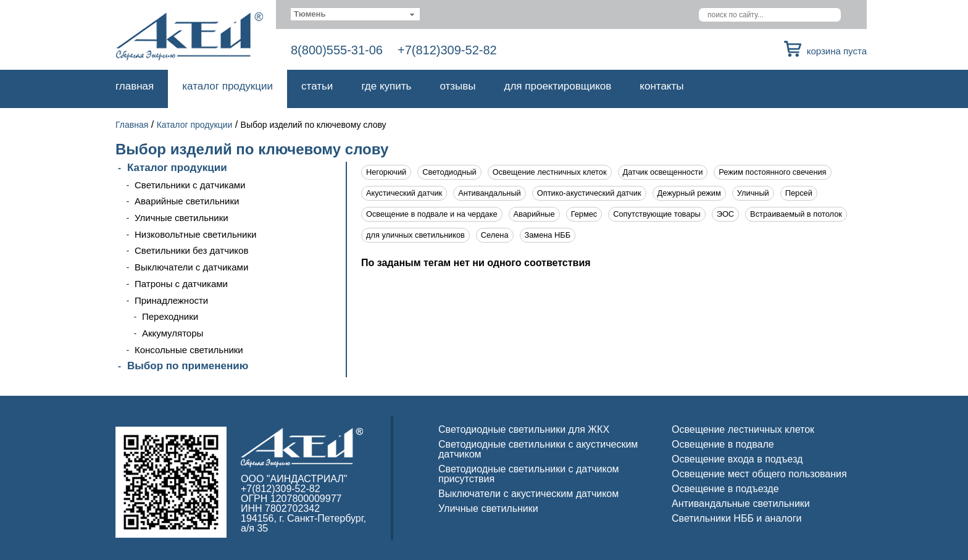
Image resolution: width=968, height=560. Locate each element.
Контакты (661, 86)
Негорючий (386, 172)
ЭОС (725, 214)
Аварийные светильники (187, 201)
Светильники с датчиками (190, 185)
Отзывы (457, 86)
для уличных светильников (415, 235)
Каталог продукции (227, 86)
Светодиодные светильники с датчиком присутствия (529, 474)
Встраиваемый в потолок (796, 214)
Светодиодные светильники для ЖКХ (524, 429)
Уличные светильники (181, 218)
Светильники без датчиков (191, 250)
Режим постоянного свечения (772, 172)
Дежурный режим (689, 193)
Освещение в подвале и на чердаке (432, 214)
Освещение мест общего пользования (759, 474)
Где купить (386, 86)
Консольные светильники (189, 350)
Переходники (170, 316)
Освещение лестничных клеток (550, 172)
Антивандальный (490, 193)
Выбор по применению (188, 366)
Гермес (584, 214)
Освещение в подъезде (725, 489)
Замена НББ (548, 235)
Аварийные (534, 214)
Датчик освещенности (663, 172)
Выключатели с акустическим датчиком (528, 494)
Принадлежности (171, 300)
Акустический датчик (404, 193)
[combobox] (355, 14)
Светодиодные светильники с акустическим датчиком (538, 449)
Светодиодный (449, 172)
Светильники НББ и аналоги (737, 518)
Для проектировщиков (558, 86)
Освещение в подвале (723, 444)
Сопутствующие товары (657, 214)
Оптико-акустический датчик (589, 193)
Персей (799, 193)
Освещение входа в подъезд (737, 459)
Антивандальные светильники (741, 504)
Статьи (317, 86)
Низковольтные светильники (195, 234)
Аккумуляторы (173, 333)
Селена (495, 235)
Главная (135, 86)
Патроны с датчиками (181, 284)
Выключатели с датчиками (191, 267)
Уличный (753, 193)
